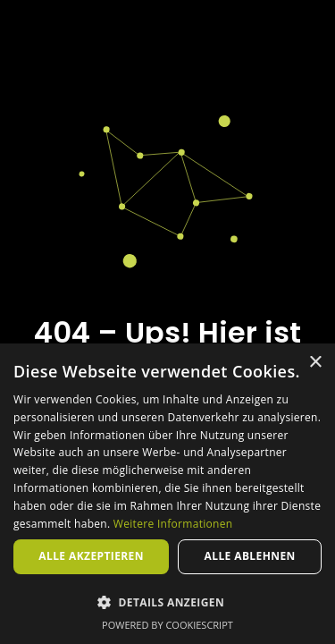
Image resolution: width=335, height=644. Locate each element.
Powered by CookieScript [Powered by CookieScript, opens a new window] (167, 625)
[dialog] (167, 494)
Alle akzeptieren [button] (91, 556)
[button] (167, 602)
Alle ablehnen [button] (250, 556)
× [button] (315, 363)
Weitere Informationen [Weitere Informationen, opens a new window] (173, 524)
